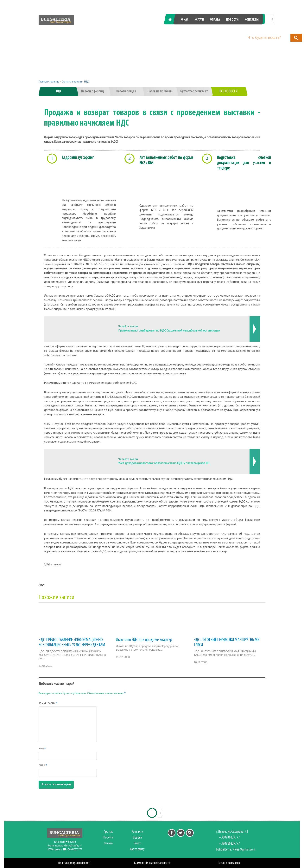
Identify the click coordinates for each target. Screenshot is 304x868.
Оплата (215, 20)
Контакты (252, 20)
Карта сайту (137, 849)
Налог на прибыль (160, 91)
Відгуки (137, 838)
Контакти (137, 832)
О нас (185, 20)
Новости (232, 20)
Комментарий (48, 703)
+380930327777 (190, 30)
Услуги (199, 20)
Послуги (108, 838)
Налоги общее (126, 91)
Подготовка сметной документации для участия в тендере (244, 163)
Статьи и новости (72, 82)
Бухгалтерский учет (194, 91)
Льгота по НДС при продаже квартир (144, 640)
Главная (172, 20)
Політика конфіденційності (74, 863)
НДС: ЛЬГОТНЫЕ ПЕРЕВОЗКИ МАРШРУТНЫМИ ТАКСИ (227, 642)
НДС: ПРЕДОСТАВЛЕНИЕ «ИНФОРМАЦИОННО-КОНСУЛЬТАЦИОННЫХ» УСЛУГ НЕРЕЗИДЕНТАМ (72, 642)
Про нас (108, 832)
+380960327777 (240, 30)
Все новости (228, 91)
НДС (87, 82)
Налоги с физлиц (93, 91)
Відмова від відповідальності (152, 863)
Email (43, 765)
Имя (42, 749)
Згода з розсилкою (229, 863)
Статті (137, 843)
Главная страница (49, 82)
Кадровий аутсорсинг (78, 158)
